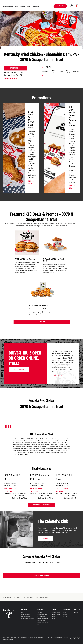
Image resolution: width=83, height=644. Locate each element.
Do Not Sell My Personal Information (36, 637)
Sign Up (45, 540)
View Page (9, 493)
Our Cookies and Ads (22, 637)
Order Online (15, 68)
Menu (23, 613)
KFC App (65, 617)
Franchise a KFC (41, 621)
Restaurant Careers (56, 613)
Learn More (57, 377)
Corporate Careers (56, 615)
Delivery (76, 72)
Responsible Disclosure (43, 623)
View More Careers (42, 577)
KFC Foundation (41, 617)
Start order (60, 6)
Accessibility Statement (8, 640)
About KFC (40, 613)
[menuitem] (17, 6)
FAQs (65, 613)
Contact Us (66, 615)
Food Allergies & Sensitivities (28, 619)
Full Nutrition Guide (26, 615)
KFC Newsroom (41, 625)
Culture (53, 617)
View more (42, 323)
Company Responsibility (43, 619)
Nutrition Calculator (26, 617)
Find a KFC (76, 613)
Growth (53, 619)
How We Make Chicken (42, 615)
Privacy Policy (6, 637)
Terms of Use (13, 637)
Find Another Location (41, 506)
